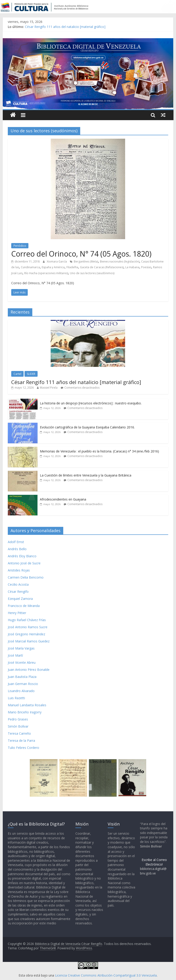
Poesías (146, 267)
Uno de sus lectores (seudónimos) (92, 273)
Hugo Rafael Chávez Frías (27, 620)
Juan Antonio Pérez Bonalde (29, 670)
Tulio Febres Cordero (23, 748)
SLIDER (31, 374)
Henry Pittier (17, 613)
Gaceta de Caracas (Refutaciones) (102, 267)
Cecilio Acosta (18, 584)
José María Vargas (21, 648)
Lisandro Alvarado (21, 691)
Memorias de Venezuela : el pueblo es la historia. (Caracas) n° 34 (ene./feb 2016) (99, 451)
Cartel (17, 374)
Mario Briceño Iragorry (25, 712)
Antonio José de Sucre (24, 563)
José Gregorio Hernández (26, 634)
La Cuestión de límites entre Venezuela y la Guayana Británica (86, 475)
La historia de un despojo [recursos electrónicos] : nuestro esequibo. (91, 403)
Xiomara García (57, 261)
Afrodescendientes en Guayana (63, 499)
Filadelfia (72, 267)
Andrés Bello (17, 549)
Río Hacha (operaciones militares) (46, 273)
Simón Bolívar (18, 726)
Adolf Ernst (16, 542)
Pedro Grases (18, 719)
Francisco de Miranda (24, 606)
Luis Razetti (16, 698)
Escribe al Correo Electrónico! (154, 862)
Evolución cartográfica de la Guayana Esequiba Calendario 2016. (87, 427)
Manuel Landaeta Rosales (27, 705)
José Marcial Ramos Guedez (29, 641)
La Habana (132, 267)
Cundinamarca (30, 267)
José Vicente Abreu (22, 662)
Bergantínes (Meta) (86, 261)
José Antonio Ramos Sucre (28, 627)
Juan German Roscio (23, 684)
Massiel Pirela (49, 388)
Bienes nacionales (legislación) (120, 261)
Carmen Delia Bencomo (26, 577)
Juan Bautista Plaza (22, 677)
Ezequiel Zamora (20, 599)
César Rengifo (18, 592)
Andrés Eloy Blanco (22, 556)
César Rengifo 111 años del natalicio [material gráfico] (65, 27)
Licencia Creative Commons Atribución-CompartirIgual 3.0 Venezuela (106, 975)
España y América (53, 267)
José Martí (15, 655)
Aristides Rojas (19, 570)
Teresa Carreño (19, 733)
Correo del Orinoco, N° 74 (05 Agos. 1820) (81, 254)
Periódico (20, 246)
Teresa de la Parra (21, 740)
